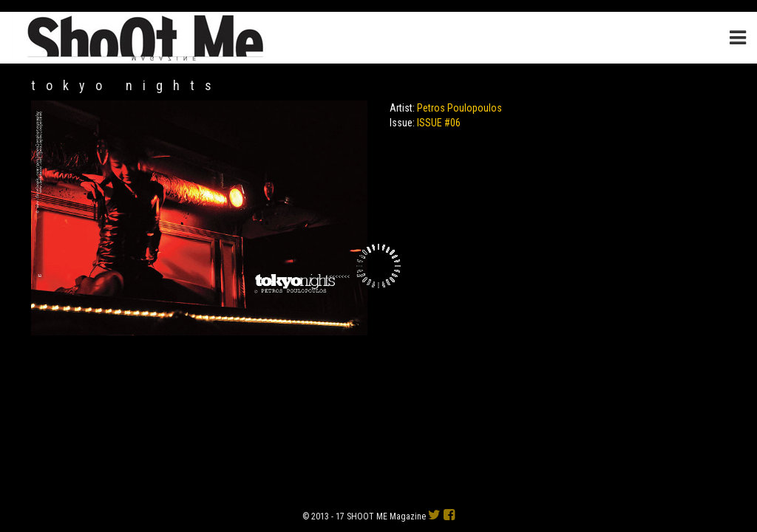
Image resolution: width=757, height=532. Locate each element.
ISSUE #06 (439, 123)
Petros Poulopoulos (459, 108)
